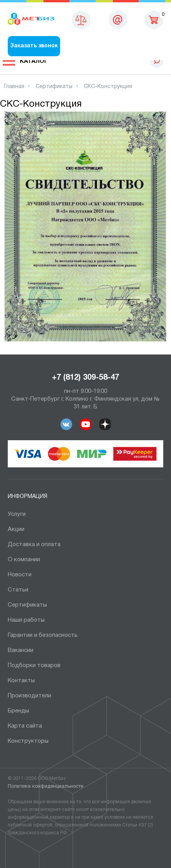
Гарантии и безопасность (43, 635)
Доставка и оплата (34, 545)
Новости (20, 575)
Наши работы (26, 620)
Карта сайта (25, 726)
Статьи (18, 590)
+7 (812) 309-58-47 (85, 378)
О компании (24, 560)
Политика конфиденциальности (46, 787)
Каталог (34, 61)
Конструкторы (28, 741)
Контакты (21, 681)
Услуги (17, 514)
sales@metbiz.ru (118, 19)
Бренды (18, 711)
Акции (16, 529)
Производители (29, 696)
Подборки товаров (34, 666)
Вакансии (21, 650)
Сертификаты (27, 605)
